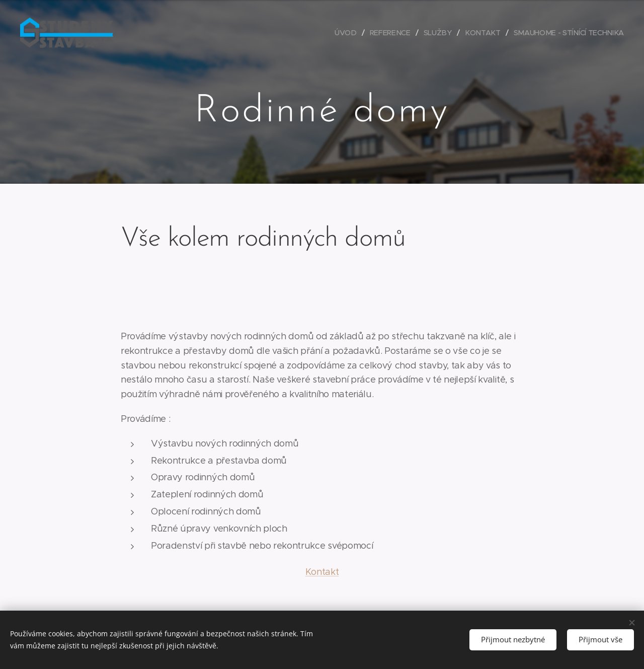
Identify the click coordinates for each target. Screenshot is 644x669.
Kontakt (322, 572)
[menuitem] (351, 33)
